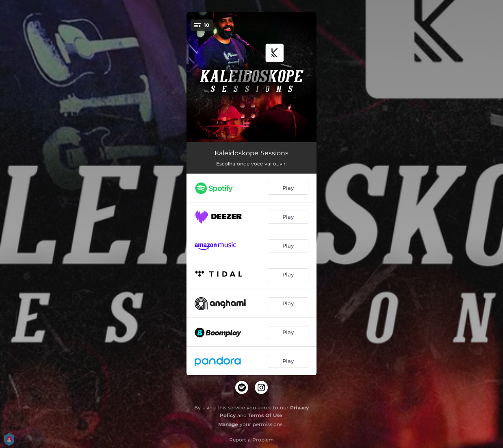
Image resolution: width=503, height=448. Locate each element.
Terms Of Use (265, 415)
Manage (228, 424)
